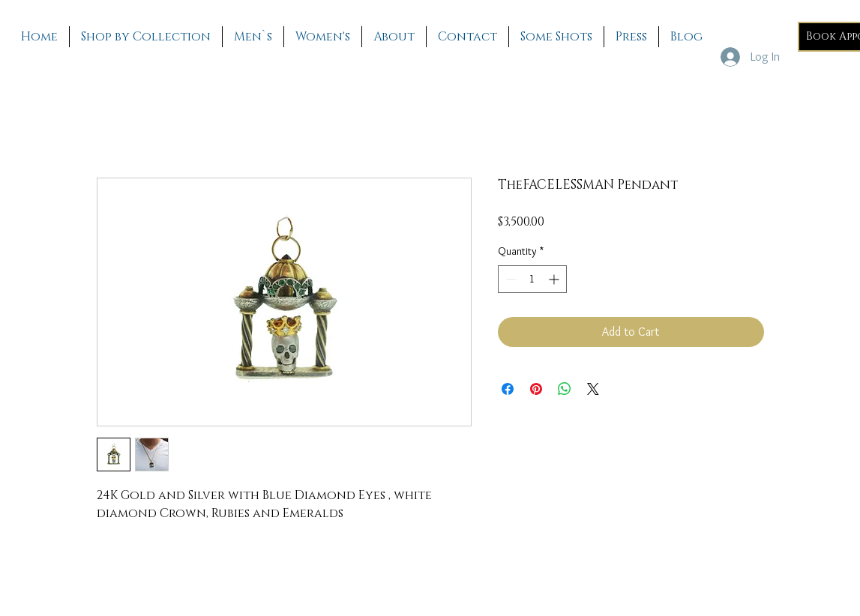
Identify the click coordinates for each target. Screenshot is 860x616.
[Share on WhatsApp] (565, 389)
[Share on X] (593, 389)
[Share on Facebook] (508, 389)
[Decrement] (509, 279)
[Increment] (555, 279)
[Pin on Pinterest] (536, 389)
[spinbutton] (532, 279)
